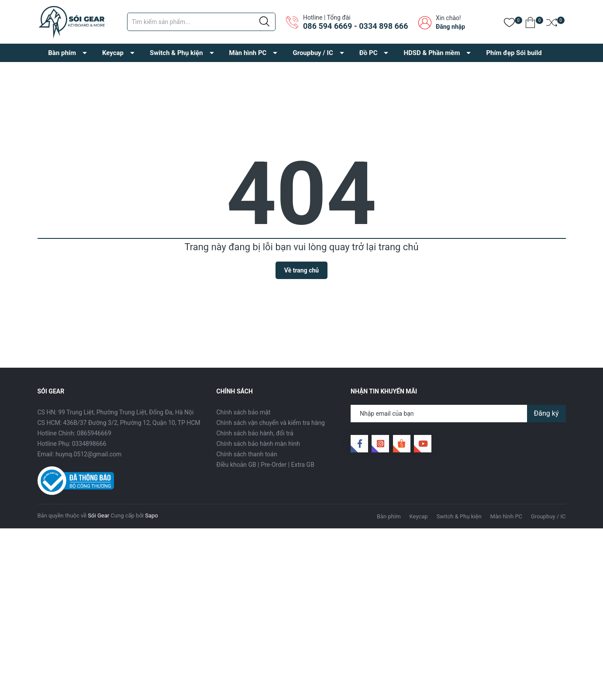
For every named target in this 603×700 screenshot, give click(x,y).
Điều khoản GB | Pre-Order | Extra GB (265, 465)
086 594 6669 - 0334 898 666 (355, 26)
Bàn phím (62, 53)
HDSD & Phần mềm (432, 53)
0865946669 (94, 433)
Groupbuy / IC (313, 53)
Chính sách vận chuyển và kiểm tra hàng (271, 423)
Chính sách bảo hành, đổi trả (255, 433)
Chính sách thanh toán (247, 454)
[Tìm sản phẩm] (201, 22)
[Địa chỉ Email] (458, 414)
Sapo (152, 516)
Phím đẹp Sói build (514, 53)
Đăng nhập (450, 27)
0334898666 (89, 444)
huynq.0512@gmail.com (88, 454)
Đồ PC (369, 53)
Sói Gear (98, 516)
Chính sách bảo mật (244, 412)
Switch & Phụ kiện (176, 53)
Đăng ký (546, 413)
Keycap (113, 53)
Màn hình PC (248, 53)
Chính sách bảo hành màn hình (258, 444)
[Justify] (264, 22)
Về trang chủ (301, 270)
